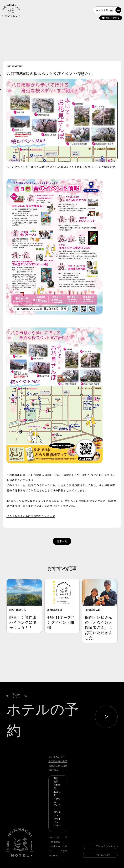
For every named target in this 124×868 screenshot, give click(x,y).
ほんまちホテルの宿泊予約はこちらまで (31, 516)
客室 (56, 778)
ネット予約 (104, 10)
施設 (56, 782)
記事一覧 (62, 541)
